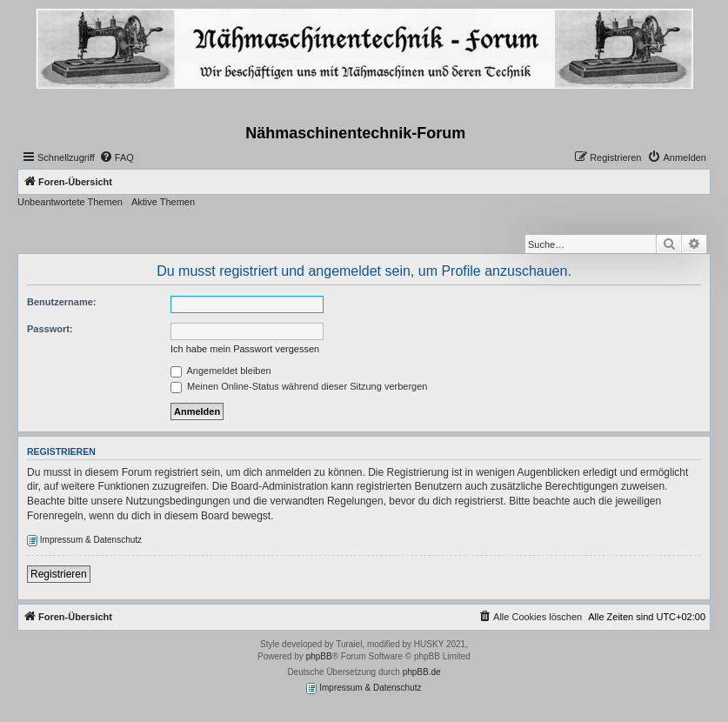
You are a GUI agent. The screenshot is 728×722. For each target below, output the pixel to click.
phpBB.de (422, 672)
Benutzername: (61, 302)
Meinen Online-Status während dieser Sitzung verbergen (299, 386)
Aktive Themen (163, 202)
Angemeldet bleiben (221, 371)
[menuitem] (117, 157)
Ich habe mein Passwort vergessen (245, 349)
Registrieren (59, 574)
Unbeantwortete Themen (70, 202)
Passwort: (50, 329)
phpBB (319, 656)
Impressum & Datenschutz (84, 541)
